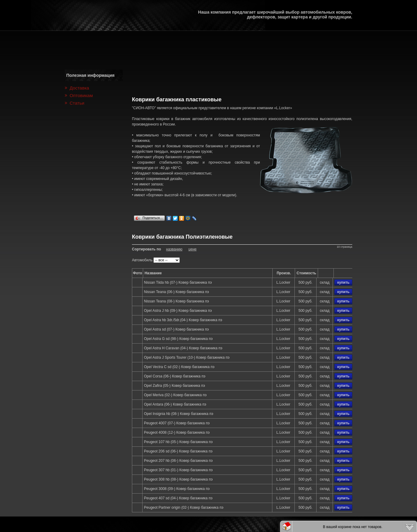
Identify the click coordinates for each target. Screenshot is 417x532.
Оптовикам (81, 95)
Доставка (79, 88)
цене (193, 249)
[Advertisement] (242, 78)
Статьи (77, 103)
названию (174, 249)
